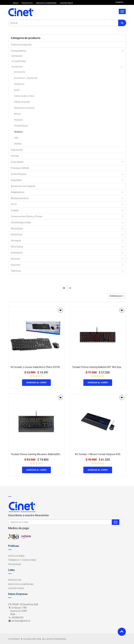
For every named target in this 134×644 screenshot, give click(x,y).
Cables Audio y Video (24, 96)
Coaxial (15, 210)
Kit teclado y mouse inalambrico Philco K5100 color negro (42, 367)
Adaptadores (18, 192)
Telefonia (16, 271)
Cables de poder (22, 102)
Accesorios (17, 67)
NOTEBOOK (17, 56)
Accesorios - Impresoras (26, 78)
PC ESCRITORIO (19, 61)
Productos (15, 580)
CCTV (14, 204)
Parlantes (18, 120)
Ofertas (15, 156)
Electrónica (17, 235)
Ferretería (16, 241)
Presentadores (21, 126)
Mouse (17, 114)
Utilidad (18, 144)
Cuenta (120, 2)
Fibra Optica (17, 247)
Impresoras (17, 150)
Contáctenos (16, 588)
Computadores (19, 51)
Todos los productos (21, 45)
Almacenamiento (20, 198)
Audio (17, 90)
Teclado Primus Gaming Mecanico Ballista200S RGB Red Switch (45, 454)
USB (16, 138)
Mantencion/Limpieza (24, 108)
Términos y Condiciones (22, 560)
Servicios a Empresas (21, 584)
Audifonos (19, 84)
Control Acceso (19, 174)
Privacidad (15, 564)
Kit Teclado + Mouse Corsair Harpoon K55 (98, 454)
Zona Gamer (17, 162)
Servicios (15, 259)
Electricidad (17, 229)
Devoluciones (16, 556)
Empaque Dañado (20, 168)
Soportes (16, 265)
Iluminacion (17, 253)
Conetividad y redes (21, 222)
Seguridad (16, 180)
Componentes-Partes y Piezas (27, 216)
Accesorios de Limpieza (23, 186)
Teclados (18, 132)
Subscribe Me (116, 522)
